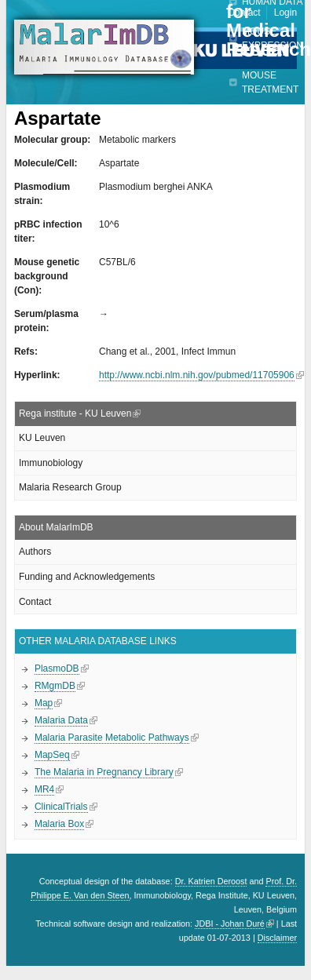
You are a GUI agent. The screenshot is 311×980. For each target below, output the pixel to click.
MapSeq (52, 755)
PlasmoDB (57, 669)
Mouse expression (273, 38)
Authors (35, 552)
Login (285, 13)
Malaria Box (59, 824)
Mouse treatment (270, 82)
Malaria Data (61, 720)
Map (44, 703)
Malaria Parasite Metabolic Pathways (112, 738)
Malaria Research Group (70, 487)
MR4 (44, 789)
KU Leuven (42, 438)
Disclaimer (277, 938)
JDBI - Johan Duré (230, 924)
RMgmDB (55, 686)
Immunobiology (51, 463)
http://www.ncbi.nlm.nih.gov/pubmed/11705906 (197, 375)
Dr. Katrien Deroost (211, 881)
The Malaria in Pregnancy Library (104, 772)
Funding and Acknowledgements (87, 577)
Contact (244, 13)
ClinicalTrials (61, 807)
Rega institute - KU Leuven (75, 413)
